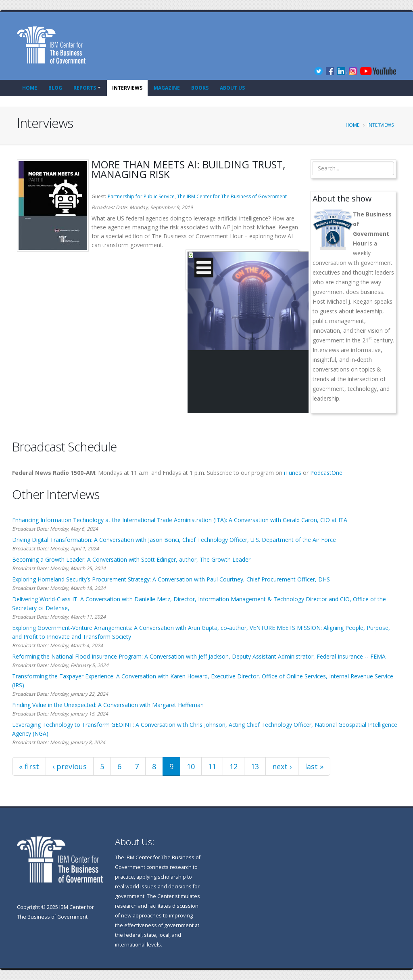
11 (212, 766)
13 (255, 766)
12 (234, 766)
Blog (55, 88)
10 (191, 766)
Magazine (167, 88)
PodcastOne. (327, 473)
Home (30, 88)
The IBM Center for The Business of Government (232, 196)
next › (282, 766)
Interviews (127, 88)
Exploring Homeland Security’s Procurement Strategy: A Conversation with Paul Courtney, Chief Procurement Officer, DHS (171, 579)
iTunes (293, 473)
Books (200, 88)
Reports (85, 88)
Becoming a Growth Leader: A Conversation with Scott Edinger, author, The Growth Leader (131, 559)
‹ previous (70, 766)
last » (314, 766)
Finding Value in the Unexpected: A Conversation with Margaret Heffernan (108, 705)
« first (29, 766)
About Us (232, 88)
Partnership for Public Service (141, 196)
